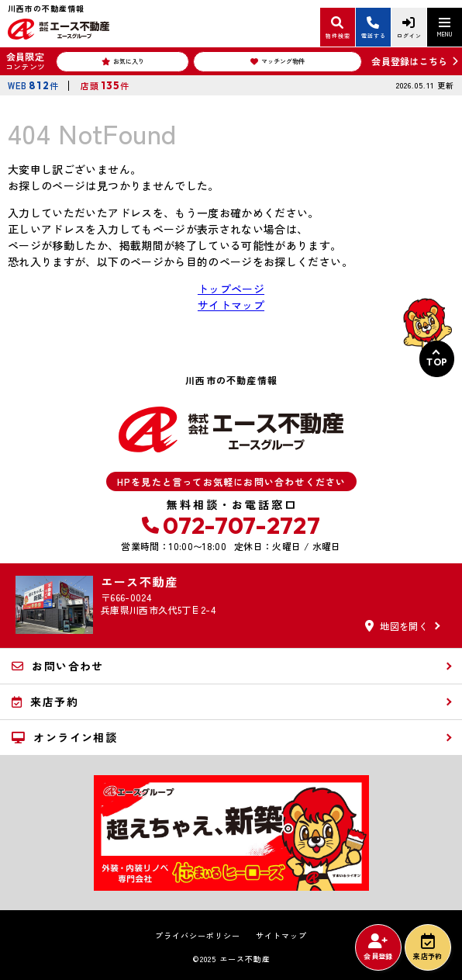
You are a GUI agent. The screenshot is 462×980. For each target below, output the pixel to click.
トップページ (231, 289)
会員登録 (378, 947)
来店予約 (428, 947)
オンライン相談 (64, 737)
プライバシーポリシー (198, 936)
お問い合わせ (58, 666)
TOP (437, 362)
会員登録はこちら (409, 61)
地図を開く (396, 626)
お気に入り (123, 61)
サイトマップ (231, 305)
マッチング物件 (278, 61)
